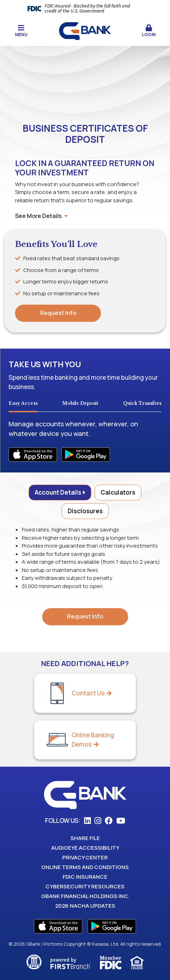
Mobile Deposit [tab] (80, 403)
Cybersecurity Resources (85, 886)
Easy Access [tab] (23, 403)
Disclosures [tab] (85, 511)
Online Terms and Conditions (85, 867)
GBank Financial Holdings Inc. (85, 896)
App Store (58, 926)
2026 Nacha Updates (85, 906)
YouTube (121, 821)
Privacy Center (85, 857)
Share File (85, 838)
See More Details (41, 216)
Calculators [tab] (118, 492)
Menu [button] (21, 31)
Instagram (98, 821)
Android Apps (86, 455)
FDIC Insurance (85, 877)
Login (149, 31)
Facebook (109, 821)
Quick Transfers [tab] (142, 403)
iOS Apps (33, 455)
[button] (149, 31)
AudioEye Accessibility (85, 848)
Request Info (58, 313)
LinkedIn (88, 821)
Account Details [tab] (58, 492)
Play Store (112, 926)
